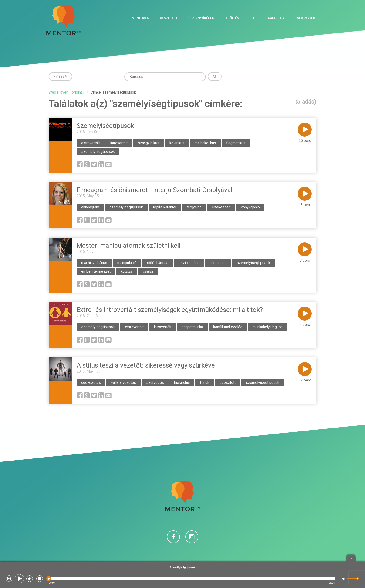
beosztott (228, 383)
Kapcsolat (277, 18)
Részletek (169, 18)
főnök (205, 383)
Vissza (60, 77)
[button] (9, 579)
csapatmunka (192, 327)
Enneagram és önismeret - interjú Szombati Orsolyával (155, 190)
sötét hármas (158, 263)
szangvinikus (149, 143)
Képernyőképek (201, 18)
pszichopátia (189, 263)
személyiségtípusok (98, 152)
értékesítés (221, 207)
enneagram (90, 207)
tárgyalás (194, 207)
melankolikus (205, 143)
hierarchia (182, 383)
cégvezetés (91, 383)
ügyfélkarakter (165, 207)
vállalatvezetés (123, 383)
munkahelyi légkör (267, 327)
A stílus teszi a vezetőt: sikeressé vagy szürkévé (146, 365)
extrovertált (91, 143)
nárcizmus (218, 263)
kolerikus (177, 143)
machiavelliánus (94, 263)
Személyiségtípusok (105, 126)
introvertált (119, 143)
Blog (253, 18)
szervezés (155, 383)
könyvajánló (250, 207)
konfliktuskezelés (228, 327)
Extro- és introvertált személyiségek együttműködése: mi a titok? (170, 310)
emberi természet (96, 271)
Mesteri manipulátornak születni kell (129, 246)
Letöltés (232, 18)
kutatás (127, 271)
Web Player (306, 18)
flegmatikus (236, 143)
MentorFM (141, 18)
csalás (148, 271)
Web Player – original (66, 92)
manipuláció (127, 263)
